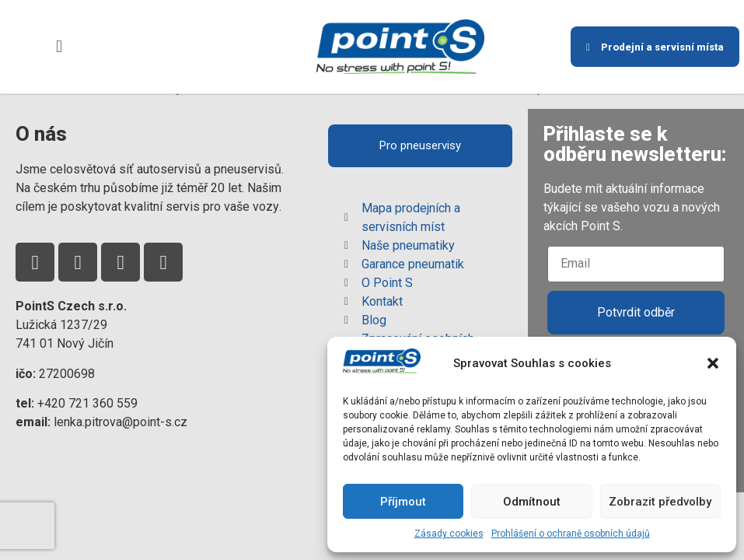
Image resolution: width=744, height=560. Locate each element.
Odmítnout (532, 502)
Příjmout (403, 502)
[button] (713, 363)
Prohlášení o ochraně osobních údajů (571, 534)
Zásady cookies (449, 534)
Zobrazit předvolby (660, 502)
